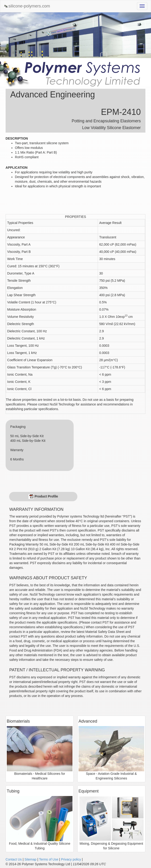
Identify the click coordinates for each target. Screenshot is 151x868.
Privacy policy (71, 859)
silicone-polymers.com (27, 6)
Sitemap (30, 859)
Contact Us (14, 859)
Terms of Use (49, 859)
